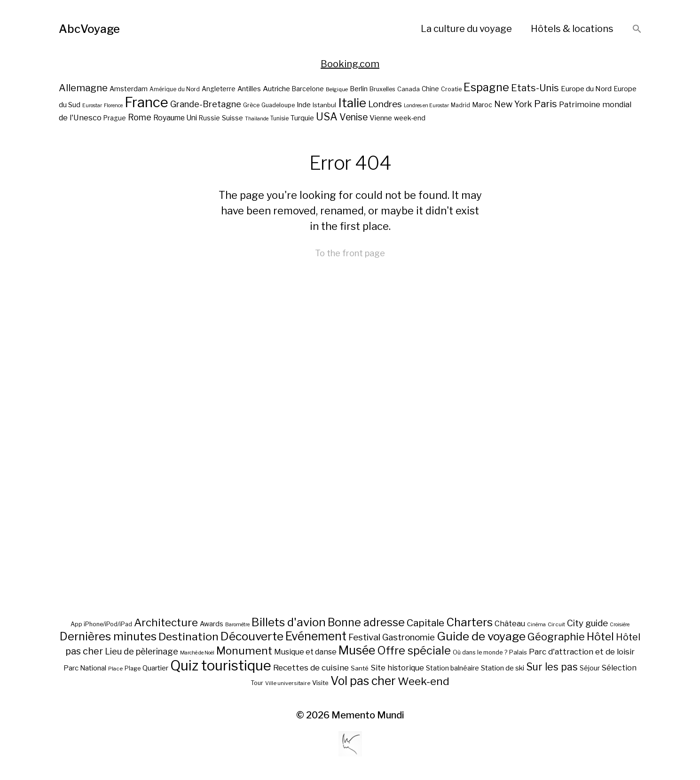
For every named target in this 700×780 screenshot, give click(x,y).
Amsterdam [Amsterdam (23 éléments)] (129, 89)
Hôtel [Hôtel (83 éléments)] (600, 637)
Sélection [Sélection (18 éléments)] (619, 668)
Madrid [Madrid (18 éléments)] (460, 105)
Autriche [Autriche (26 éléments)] (276, 89)
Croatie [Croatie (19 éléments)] (451, 89)
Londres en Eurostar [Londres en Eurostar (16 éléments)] (426, 106)
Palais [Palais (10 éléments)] (518, 652)
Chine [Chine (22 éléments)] (430, 89)
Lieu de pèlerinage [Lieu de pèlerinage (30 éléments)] (142, 651)
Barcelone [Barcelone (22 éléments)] (308, 89)
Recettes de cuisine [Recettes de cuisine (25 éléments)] (311, 667)
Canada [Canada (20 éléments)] (409, 89)
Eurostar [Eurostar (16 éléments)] (92, 106)
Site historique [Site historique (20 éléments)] (397, 668)
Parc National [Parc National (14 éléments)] (85, 668)
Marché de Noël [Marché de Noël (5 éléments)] (197, 653)
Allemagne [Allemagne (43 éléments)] (83, 88)
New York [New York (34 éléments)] (513, 104)
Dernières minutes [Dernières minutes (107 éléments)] (108, 636)
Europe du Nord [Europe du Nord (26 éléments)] (586, 89)
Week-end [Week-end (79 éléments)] (424, 681)
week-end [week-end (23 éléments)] (410, 118)
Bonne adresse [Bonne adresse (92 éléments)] (366, 622)
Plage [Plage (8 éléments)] (133, 668)
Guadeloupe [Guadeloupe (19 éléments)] (278, 105)
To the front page (350, 253)
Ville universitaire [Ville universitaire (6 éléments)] (288, 683)
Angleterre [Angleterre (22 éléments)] (219, 89)
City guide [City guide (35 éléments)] (587, 623)
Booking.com (350, 64)
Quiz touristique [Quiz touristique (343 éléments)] (221, 666)
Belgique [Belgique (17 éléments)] (337, 89)
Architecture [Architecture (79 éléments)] (166, 622)
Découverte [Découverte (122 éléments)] (252, 636)
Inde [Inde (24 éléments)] (304, 105)
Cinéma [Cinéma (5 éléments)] (536, 625)
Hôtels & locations (572, 29)
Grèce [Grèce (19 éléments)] (251, 105)
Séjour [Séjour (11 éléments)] (590, 668)
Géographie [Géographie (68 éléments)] (556, 637)
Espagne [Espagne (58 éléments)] (486, 87)
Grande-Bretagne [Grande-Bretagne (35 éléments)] (206, 104)
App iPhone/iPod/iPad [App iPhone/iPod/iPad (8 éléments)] (101, 624)
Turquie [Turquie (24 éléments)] (302, 118)
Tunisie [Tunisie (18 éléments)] (279, 118)
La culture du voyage (466, 29)
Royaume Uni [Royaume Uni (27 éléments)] (175, 118)
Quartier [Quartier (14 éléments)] (155, 668)
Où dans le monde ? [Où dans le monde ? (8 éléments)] (480, 652)
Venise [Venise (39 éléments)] (354, 117)
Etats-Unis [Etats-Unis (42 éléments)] (535, 88)
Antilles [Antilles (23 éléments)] (249, 89)
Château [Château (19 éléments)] (510, 623)
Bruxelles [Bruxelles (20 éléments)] (382, 89)
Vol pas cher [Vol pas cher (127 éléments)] (363, 681)
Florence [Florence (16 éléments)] (113, 106)
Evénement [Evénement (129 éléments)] (316, 636)
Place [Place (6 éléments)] (115, 669)
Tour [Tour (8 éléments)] (257, 683)
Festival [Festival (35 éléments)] (364, 637)
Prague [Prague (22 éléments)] (115, 118)
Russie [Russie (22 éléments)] (209, 118)
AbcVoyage (89, 29)
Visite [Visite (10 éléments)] (320, 683)
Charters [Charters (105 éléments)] (469, 622)
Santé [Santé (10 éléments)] (360, 668)
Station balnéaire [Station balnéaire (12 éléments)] (452, 668)
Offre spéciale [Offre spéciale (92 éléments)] (414, 651)
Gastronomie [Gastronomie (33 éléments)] (409, 637)
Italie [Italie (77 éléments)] (352, 103)
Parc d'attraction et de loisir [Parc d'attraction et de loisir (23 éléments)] (582, 652)
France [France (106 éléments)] (146, 102)
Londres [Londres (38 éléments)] (385, 104)
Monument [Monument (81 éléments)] (244, 651)
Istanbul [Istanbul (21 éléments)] (324, 105)
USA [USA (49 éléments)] (327, 117)
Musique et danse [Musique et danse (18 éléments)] (305, 652)
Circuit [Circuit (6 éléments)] (556, 624)
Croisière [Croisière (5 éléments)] (620, 625)
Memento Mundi (368, 715)
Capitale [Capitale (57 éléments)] (425, 623)
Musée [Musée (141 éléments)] (357, 650)
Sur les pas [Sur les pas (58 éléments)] (552, 667)
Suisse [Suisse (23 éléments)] (232, 118)
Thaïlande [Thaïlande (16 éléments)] (257, 119)
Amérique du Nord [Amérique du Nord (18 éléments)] (175, 89)
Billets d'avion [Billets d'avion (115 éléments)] (289, 622)
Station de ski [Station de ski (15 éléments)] (503, 668)
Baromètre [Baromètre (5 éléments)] (237, 625)
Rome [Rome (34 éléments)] (140, 117)
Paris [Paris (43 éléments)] (546, 104)
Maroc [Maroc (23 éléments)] (482, 105)
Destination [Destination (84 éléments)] (189, 637)
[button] (637, 29)
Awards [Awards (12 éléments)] (212, 624)
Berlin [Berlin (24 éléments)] (359, 89)
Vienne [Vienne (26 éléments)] (381, 118)
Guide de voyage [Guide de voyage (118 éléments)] (481, 636)
